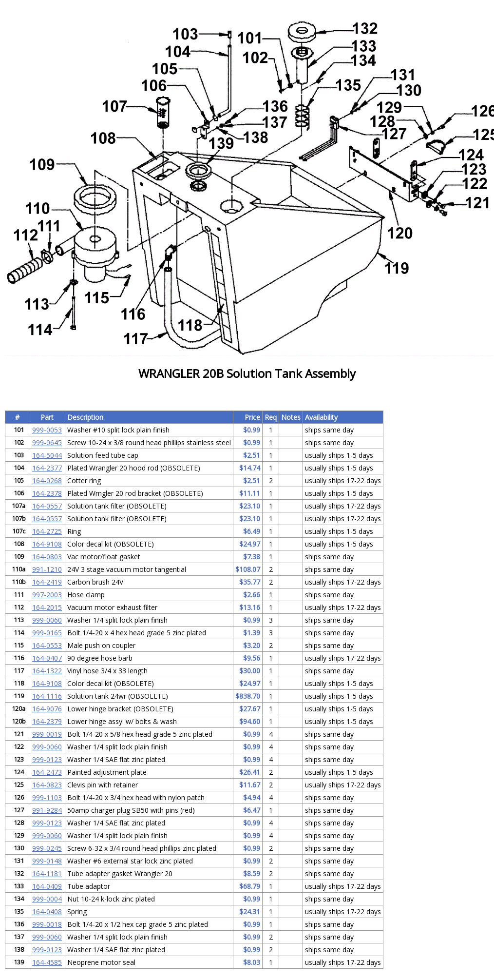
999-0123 (47, 759)
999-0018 (47, 924)
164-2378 (47, 493)
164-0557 (47, 506)
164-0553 (47, 645)
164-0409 (47, 886)
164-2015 (47, 607)
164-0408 (47, 911)
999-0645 (47, 442)
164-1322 (47, 671)
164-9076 (47, 709)
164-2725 (47, 531)
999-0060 (47, 620)
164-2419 (47, 582)
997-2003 (47, 595)
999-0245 (47, 848)
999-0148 (47, 861)
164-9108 (47, 544)
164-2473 (47, 772)
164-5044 (47, 455)
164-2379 (47, 721)
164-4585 (47, 962)
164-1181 (47, 873)
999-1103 (47, 797)
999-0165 (47, 633)
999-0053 (47, 430)
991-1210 (47, 569)
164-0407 (47, 658)
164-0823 (47, 785)
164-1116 (47, 696)
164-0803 (47, 557)
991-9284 (47, 810)
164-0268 (47, 480)
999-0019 (47, 734)
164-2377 (47, 468)
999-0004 (47, 899)
